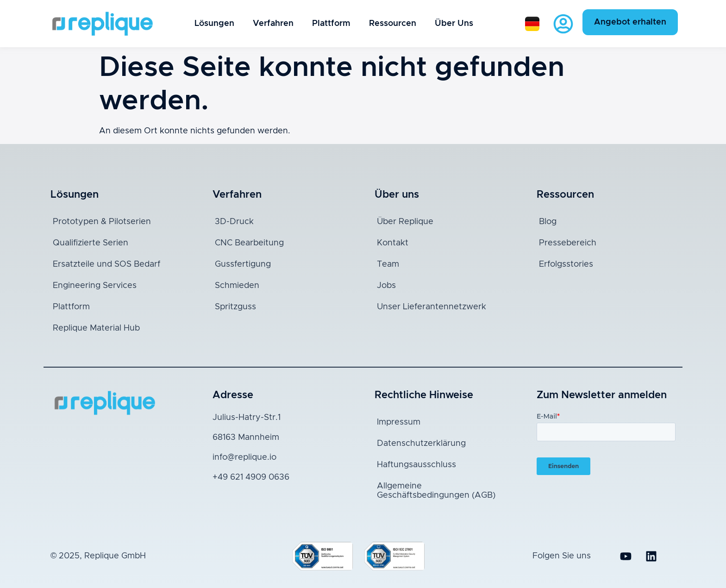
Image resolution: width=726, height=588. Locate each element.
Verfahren (273, 24)
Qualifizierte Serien (91, 243)
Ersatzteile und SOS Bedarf (106, 264)
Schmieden (237, 286)
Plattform (331, 24)
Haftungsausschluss (416, 465)
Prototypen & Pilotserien (102, 222)
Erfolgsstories (566, 264)
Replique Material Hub (96, 328)
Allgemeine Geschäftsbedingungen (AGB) (436, 491)
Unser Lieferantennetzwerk (432, 307)
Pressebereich (568, 243)
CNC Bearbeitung (249, 243)
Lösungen (214, 24)
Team (388, 264)
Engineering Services (95, 286)
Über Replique (405, 222)
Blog (548, 222)
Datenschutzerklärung (421, 444)
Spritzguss (235, 307)
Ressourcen (393, 24)
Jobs (386, 286)
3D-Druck (234, 222)
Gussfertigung (243, 264)
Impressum (399, 422)
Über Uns (454, 24)
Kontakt (393, 243)
